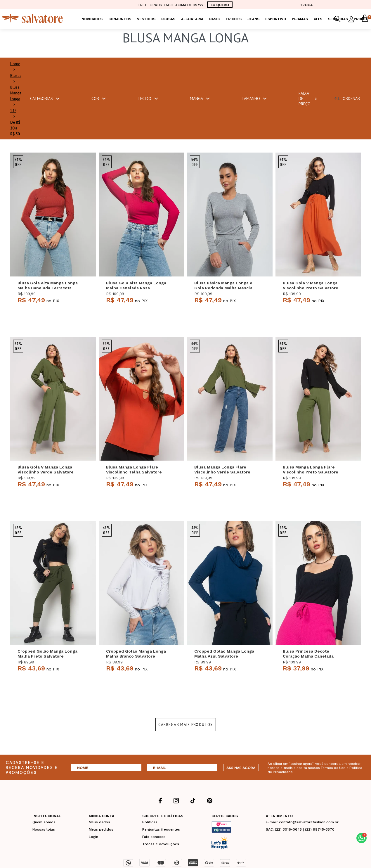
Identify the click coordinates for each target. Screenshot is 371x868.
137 (13, 111)
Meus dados (99, 822)
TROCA (306, 5)
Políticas (150, 822)
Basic (214, 19)
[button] (362, 838)
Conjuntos (120, 19)
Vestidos (146, 19)
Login (93, 837)
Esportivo (276, 19)
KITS (318, 19)
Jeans (253, 19)
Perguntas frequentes (161, 829)
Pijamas (300, 19)
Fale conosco (154, 837)
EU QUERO (220, 5)
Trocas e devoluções (161, 844)
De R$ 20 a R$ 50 (15, 128)
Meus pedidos (101, 829)
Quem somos (44, 822)
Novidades (92, 19)
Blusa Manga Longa (16, 93)
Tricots (234, 19)
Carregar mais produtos (186, 725)
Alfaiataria (192, 19)
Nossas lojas (44, 829)
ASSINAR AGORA (241, 767)
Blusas (168, 19)
